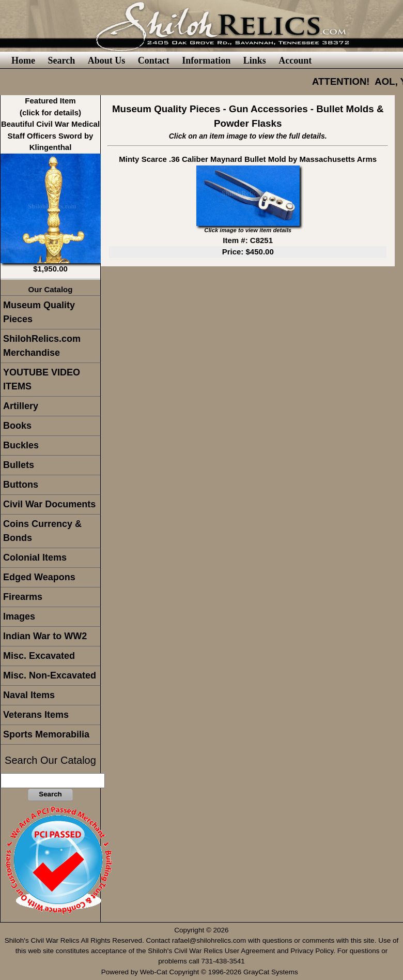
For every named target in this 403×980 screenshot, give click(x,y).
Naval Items (29, 695)
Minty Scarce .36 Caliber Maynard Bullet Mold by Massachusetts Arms (248, 159)
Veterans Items (36, 715)
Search (61, 61)
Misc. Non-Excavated (50, 675)
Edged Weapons (39, 577)
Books (17, 426)
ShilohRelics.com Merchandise (42, 346)
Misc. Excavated (39, 656)
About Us (107, 61)
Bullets (19, 465)
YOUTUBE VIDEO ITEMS (42, 379)
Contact (154, 61)
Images (19, 616)
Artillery (21, 406)
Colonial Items (35, 557)
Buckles (21, 445)
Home (23, 61)
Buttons (21, 485)
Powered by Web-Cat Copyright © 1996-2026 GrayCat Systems (202, 972)
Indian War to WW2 (45, 636)
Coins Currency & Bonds (42, 531)
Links (255, 61)
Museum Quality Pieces (39, 312)
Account (295, 61)
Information (206, 61)
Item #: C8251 (248, 240)
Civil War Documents (49, 504)
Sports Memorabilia (46, 734)
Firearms (23, 597)
